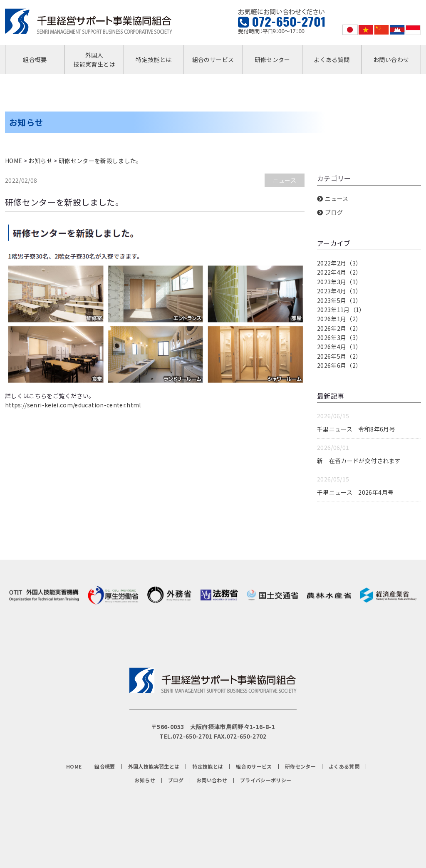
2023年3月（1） (339, 282)
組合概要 (35, 60)
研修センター (272, 60)
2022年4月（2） (339, 272)
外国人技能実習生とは (94, 60)
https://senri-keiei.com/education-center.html (73, 405)
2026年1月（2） (339, 319)
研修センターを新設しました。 (100, 161)
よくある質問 (332, 60)
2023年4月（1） (339, 291)
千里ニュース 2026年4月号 (355, 492)
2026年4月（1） (339, 347)
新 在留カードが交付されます (359, 461)
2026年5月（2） (339, 356)
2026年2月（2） (339, 328)
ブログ (334, 212)
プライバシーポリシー (266, 780)
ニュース (285, 180)
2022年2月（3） (339, 263)
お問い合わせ (391, 60)
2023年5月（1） (339, 300)
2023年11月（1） (341, 310)
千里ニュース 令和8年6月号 (356, 429)
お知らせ (40, 161)
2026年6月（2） (339, 365)
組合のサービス (213, 60)
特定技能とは (154, 60)
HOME (14, 161)
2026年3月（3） (339, 337)
